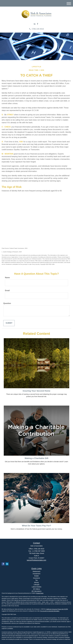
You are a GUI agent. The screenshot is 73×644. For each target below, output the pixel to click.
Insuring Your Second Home (36, 391)
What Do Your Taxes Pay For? (36, 526)
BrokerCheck (40, 593)
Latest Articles (36, 587)
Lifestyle (36, 585)
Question (7, 303)
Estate (36, 576)
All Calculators (36, 591)
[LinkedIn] (35, 24)
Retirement (36, 571)
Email (7, 290)
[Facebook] (38, 24)
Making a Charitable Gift (36, 458)
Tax (36, 580)
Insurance (36, 578)
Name (7, 278)
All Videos (36, 589)
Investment (36, 574)
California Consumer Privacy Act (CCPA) (57, 609)
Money (36, 582)
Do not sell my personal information (50, 611)
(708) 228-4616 (36, 29)
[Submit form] (9, 323)
